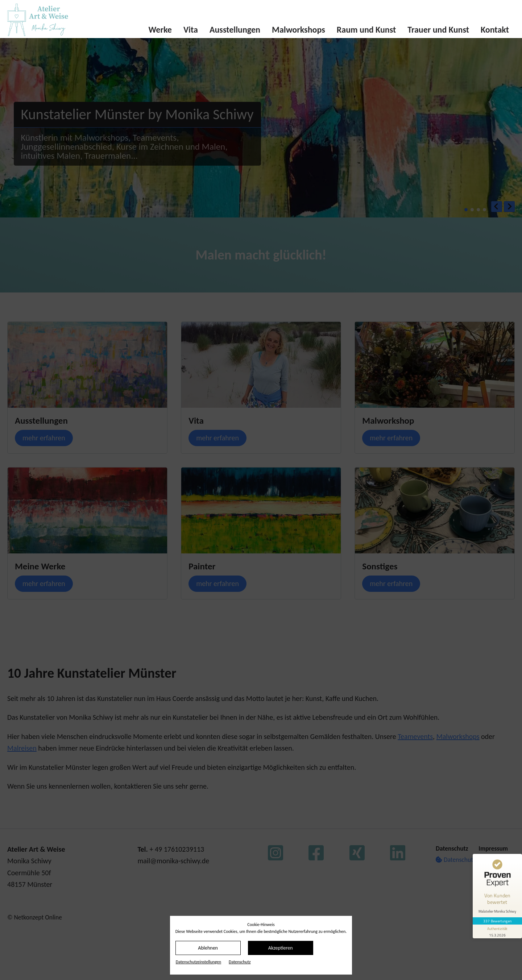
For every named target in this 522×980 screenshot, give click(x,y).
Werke (160, 30)
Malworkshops (299, 30)
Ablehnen (208, 948)
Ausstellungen (235, 30)
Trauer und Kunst (438, 30)
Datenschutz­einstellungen (198, 962)
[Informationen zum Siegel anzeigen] (497, 931)
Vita (191, 30)
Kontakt (495, 30)
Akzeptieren (281, 948)
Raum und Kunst (366, 30)
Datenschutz (240, 962)
